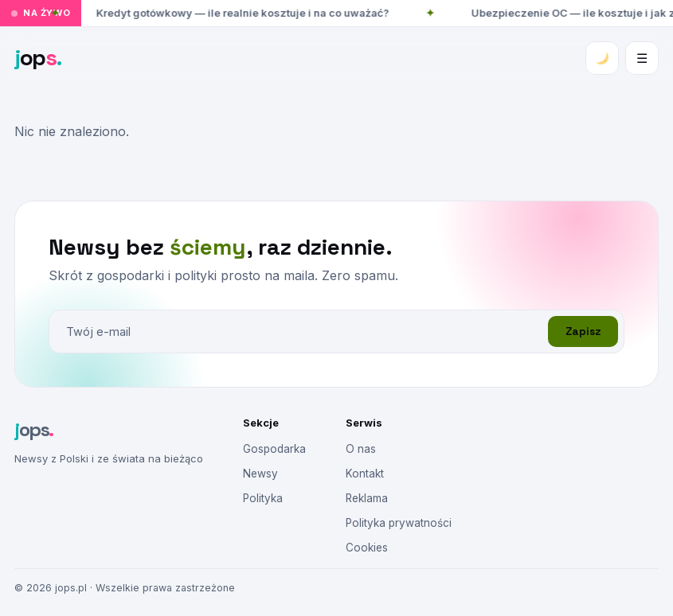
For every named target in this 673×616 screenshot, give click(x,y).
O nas (361, 449)
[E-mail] (298, 331)
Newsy (260, 474)
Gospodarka (274, 449)
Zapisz (583, 331)
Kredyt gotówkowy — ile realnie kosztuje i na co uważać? (245, 13)
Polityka (263, 498)
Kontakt (365, 474)
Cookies (367, 548)
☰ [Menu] (642, 58)
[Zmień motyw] (602, 58)
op (38, 57)
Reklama (367, 498)
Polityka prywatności (399, 523)
